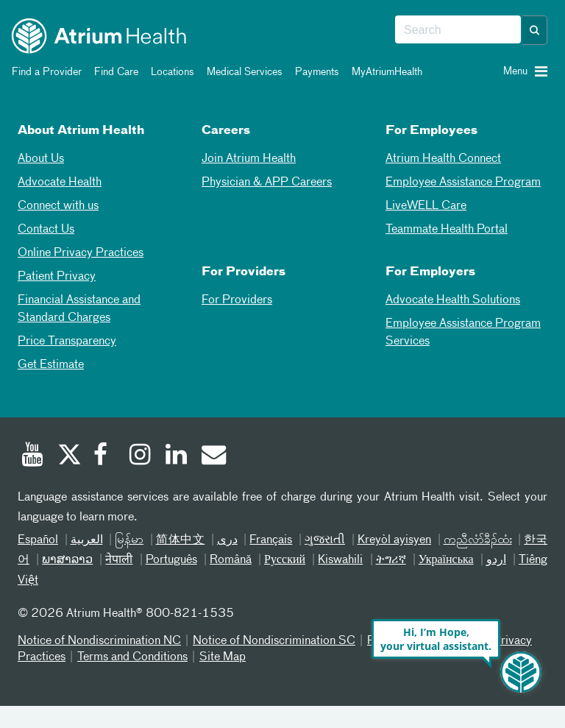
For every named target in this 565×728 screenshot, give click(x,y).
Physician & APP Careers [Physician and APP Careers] (267, 183)
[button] (535, 30)
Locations (170, 72)
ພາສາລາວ (67, 560)
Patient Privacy (57, 277)
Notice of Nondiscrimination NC (99, 641)
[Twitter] (68, 456)
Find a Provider (44, 72)
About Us (41, 159)
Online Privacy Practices (81, 253)
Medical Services (242, 72)
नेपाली (119, 560)
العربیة (87, 540)
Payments (315, 72)
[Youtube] (32, 456)
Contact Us (46, 230)
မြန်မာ (129, 540)
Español (38, 540)
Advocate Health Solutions (453, 300)
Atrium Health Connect (443, 159)
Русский (285, 560)
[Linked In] (177, 456)
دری (227, 540)
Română (231, 560)
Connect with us (58, 206)
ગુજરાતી (325, 540)
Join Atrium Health (249, 159)
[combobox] (458, 30)
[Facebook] (104, 456)
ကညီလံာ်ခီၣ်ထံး (478, 540)
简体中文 (181, 540)
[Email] (213, 456)
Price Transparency (67, 342)
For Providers (237, 300)
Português (171, 560)
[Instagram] (141, 456)
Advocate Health (60, 183)
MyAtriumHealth (384, 72)
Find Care (114, 72)
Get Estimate (51, 365)
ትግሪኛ (391, 560)
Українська (446, 560)
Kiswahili (340, 560)
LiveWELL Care (426, 206)
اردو (496, 560)
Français (271, 540)
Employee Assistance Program (463, 183)
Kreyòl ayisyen (395, 540)
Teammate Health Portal (447, 230)
